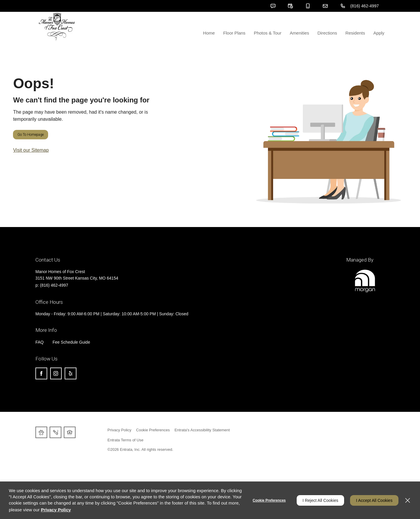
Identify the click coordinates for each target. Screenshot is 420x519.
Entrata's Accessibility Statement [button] (202, 445)
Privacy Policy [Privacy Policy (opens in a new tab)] (119, 445)
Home (211, 48)
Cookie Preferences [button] (153, 445)
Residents (356, 48)
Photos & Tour (269, 48)
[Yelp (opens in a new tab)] (71, 389)
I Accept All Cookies (374, 500)
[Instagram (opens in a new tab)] (56, 389)
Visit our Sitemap (31, 165)
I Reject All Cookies (320, 500)
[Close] (408, 500)
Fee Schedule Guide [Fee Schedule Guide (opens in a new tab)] (71, 357)
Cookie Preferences (269, 500)
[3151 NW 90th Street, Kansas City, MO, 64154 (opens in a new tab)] (77, 294)
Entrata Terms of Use (125, 455)
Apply (379, 48)
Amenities (300, 48)
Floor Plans (236, 48)
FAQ (40, 357)
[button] (272, 6)
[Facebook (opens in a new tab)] (41, 389)
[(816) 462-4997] (359, 6)
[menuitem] (211, 34)
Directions (328, 48)
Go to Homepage (31, 150)
